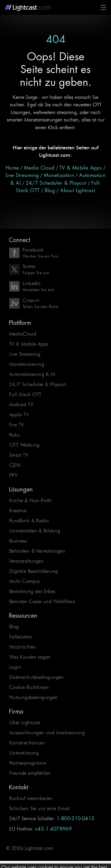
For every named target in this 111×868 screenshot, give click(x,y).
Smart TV (19, 455)
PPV (13, 475)
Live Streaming (22, 175)
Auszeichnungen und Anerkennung (47, 733)
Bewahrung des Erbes (32, 591)
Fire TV (17, 425)
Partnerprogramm (28, 763)
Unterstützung (24, 753)
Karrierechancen (27, 743)
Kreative (18, 510)
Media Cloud (39, 168)
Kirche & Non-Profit (30, 500)
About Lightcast (78, 190)
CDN (15, 465)
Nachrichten (22, 647)
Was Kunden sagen (30, 657)
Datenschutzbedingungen (37, 677)
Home (12, 168)
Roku (15, 435)
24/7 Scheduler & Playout (56, 183)
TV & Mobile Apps (81, 168)
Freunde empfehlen (30, 773)
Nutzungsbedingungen (34, 697)
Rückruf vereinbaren (31, 798)
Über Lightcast (25, 722)
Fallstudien (21, 637)
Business (18, 541)
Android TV (21, 404)
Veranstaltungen (26, 561)
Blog (50, 190)
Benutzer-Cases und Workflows (42, 601)
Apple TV (19, 415)
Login (15, 667)
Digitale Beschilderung (34, 571)
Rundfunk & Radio (29, 521)
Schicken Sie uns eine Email (40, 808)
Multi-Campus (25, 581)
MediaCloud (23, 334)
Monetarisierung (27, 364)
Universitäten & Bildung (35, 531)
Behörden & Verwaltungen (37, 551)
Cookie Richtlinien (29, 687)
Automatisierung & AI (32, 374)
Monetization (59, 175)
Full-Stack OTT (25, 394)
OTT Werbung (24, 445)
